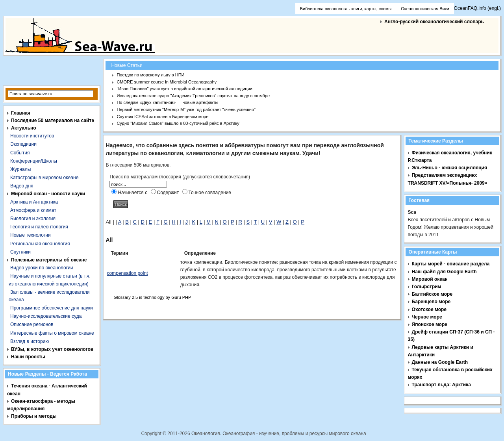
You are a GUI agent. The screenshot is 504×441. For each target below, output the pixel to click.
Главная (21, 113)
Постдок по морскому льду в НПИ (150, 75)
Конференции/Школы (34, 161)
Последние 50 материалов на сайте (53, 120)
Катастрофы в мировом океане (44, 178)
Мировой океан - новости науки (48, 194)
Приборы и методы (34, 416)
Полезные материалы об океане (49, 260)
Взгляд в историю (30, 341)
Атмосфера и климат (33, 210)
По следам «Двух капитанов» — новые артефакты (167, 102)
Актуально (24, 128)
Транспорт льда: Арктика (441, 385)
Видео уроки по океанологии (42, 268)
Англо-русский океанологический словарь (434, 22)
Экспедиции (23, 144)
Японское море (430, 324)
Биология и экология (33, 219)
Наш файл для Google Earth (444, 272)
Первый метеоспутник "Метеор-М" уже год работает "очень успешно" (186, 109)
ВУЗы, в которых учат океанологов (52, 349)
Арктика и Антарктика (34, 202)
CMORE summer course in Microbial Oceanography (167, 82)
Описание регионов (32, 324)
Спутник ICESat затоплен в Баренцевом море (162, 117)
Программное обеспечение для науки (52, 308)
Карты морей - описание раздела (451, 264)
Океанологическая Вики (425, 9)
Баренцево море (431, 302)
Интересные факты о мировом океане (52, 333)
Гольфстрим (427, 287)
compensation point (127, 273)
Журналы (20, 169)
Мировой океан (430, 279)
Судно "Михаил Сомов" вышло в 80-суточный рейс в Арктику (178, 123)
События (20, 153)
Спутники (20, 252)
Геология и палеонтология (39, 227)
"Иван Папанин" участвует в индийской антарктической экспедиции (184, 89)
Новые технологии (31, 235)
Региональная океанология (40, 244)
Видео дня (22, 186)
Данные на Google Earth (440, 362)
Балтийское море (432, 294)
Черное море (427, 317)
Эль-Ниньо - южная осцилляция (449, 168)
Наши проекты (28, 357)
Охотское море (429, 309)
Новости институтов (32, 136)
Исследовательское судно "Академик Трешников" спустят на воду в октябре (193, 96)
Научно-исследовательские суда (46, 316)
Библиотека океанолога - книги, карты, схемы (346, 9)
